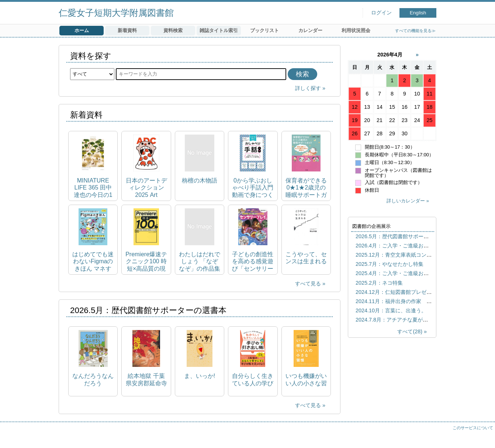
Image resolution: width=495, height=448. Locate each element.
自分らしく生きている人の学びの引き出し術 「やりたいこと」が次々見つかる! (253, 380)
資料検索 (173, 30)
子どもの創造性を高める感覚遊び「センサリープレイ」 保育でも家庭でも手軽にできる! (253, 262)
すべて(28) (410, 331)
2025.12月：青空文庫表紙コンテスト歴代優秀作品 (414, 255)
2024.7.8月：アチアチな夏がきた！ (397, 320)
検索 (302, 74)
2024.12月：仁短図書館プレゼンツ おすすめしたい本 (419, 292)
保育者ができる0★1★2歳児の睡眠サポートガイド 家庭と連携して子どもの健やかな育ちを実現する (306, 188)
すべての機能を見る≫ (415, 31)
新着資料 (127, 30)
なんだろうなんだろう (93, 379)
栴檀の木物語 (200, 180)
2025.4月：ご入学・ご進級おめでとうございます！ (415, 273)
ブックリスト (264, 30)
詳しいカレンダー (406, 201)
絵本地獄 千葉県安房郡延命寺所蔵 (146, 380)
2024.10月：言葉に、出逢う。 (391, 310)
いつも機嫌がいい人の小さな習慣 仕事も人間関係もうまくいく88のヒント (306, 380)
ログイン (381, 13)
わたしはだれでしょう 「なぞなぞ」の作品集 (200, 261)
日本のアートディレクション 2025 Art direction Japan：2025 (146, 188)
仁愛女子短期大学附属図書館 (116, 13)
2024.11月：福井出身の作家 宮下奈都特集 (406, 301)
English (418, 13)
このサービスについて (473, 428)
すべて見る (308, 284)
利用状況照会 (356, 30)
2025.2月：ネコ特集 (379, 283)
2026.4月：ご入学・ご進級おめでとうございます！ (415, 246)
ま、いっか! (200, 376)
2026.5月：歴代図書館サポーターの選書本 (405, 236)
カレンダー (310, 30)
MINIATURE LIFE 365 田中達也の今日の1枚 (93, 188)
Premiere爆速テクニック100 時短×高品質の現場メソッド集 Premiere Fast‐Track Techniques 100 (146, 262)
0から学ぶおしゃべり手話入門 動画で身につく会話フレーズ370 (253, 188)
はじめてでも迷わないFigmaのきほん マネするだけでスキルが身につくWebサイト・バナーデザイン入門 (93, 262)
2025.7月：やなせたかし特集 (390, 264)
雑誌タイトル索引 (219, 30)
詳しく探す (308, 88)
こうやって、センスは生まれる (306, 258)
